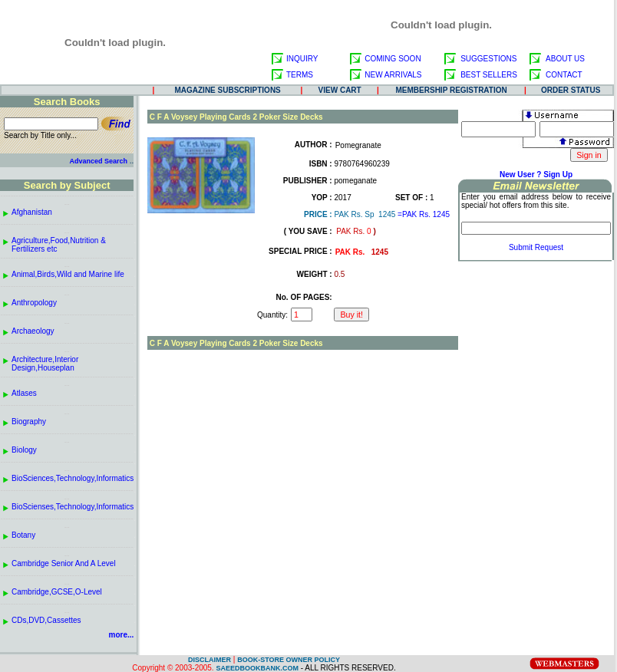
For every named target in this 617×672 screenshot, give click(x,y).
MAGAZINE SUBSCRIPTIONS (227, 90)
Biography (29, 422)
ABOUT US (565, 59)
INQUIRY (302, 59)
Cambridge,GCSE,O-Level (57, 592)
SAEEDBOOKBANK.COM (257, 668)
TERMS (300, 75)
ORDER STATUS (571, 90)
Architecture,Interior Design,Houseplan (45, 364)
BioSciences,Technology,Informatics (73, 478)
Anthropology (34, 303)
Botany (23, 535)
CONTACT (564, 75)
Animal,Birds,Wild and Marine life (68, 274)
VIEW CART (340, 90)
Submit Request (536, 247)
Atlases (24, 393)
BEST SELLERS (489, 75)
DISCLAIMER (210, 660)
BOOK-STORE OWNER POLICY (289, 660)
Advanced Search (98, 161)
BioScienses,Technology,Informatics (73, 507)
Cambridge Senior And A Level (64, 563)
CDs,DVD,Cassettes (46, 620)
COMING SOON (393, 59)
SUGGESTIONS (488, 59)
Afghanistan (32, 212)
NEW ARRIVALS (393, 75)
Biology (24, 450)
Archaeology (33, 331)
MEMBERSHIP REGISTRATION (452, 90)
